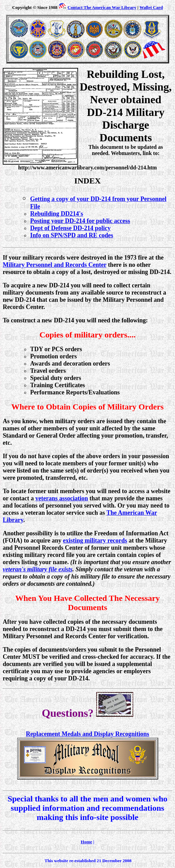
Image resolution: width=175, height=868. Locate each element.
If (5, 258)
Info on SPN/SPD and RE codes (72, 235)
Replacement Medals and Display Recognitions (88, 734)
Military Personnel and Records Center (55, 265)
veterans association (61, 498)
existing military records (95, 540)
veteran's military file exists (37, 569)
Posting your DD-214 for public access (80, 221)
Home (86, 842)
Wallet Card (151, 7)
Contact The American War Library (102, 7)
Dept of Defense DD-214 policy (70, 228)
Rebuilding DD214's (57, 214)
